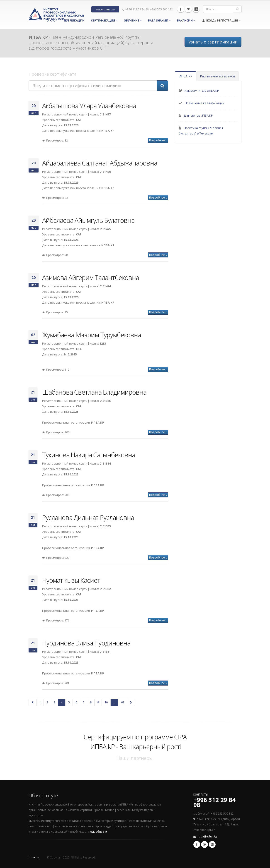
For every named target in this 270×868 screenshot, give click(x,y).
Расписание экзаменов (218, 76)
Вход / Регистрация (221, 20)
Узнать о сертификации (213, 42)
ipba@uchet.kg (207, 836)
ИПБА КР (186, 76)
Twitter (188, 9)
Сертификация (104, 20)
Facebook (181, 9)
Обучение (133, 20)
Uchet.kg (34, 857)
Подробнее (98, 832)
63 (123, 702)
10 (106, 702)
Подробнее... (158, 140)
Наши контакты (105, 10)
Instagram (196, 9)
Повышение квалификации (205, 103)
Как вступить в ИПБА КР (202, 91)
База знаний (159, 20)
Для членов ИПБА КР (198, 115)
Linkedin (212, 844)
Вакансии (186, 20)
